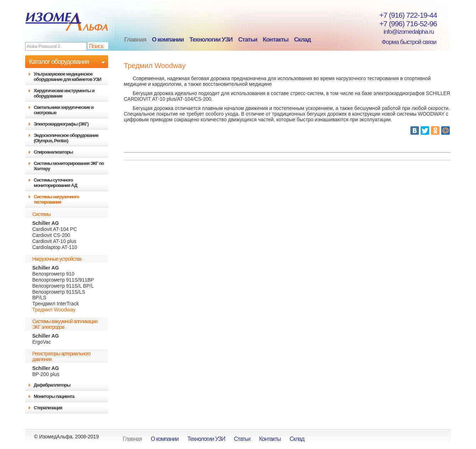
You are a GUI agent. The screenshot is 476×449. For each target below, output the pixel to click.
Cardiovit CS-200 (51, 235)
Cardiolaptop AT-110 (55, 247)
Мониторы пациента (54, 396)
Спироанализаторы (53, 152)
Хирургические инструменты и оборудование (64, 93)
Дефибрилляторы (52, 385)
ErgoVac (42, 342)
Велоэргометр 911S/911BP (63, 280)
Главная (135, 40)
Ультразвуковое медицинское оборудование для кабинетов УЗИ (67, 77)
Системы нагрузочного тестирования (56, 199)
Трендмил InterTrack (56, 304)
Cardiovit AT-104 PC (55, 229)
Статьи (248, 40)
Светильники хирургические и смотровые (63, 110)
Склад (302, 40)
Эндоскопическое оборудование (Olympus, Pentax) (66, 138)
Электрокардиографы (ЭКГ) (61, 124)
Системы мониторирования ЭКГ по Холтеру (69, 166)
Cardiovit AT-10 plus (54, 241)
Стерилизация (48, 408)
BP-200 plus (46, 374)
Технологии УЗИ (211, 40)
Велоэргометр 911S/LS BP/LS (59, 295)
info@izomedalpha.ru (405, 32)
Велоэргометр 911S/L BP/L (63, 286)
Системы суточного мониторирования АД (55, 183)
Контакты (276, 40)
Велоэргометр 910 (53, 274)
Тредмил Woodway (54, 310)
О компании (168, 40)
